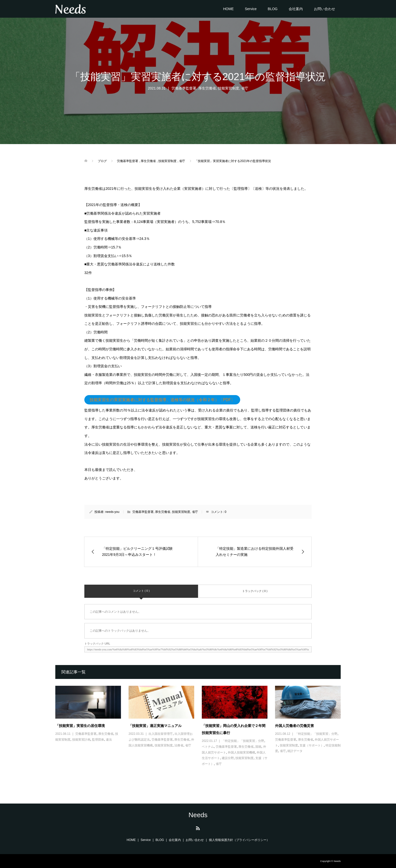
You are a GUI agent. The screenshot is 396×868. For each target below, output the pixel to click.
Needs (198, 815)
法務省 (179, 745)
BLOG (273, 9)
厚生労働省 (207, 88)
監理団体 (98, 740)
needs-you (112, 512)
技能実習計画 (81, 740)
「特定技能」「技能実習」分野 (243, 741)
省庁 (245, 88)
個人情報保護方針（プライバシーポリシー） (239, 840)
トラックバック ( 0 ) (255, 591)
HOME (228, 9)
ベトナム (208, 747)
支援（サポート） (312, 745)
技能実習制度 (229, 88)
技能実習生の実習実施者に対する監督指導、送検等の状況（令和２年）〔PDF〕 (162, 400)
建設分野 (228, 758)
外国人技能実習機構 (241, 752)
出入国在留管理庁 (161, 734)
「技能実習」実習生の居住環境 (80, 726)
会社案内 (296, 9)
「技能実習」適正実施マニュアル (155, 726)
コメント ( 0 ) (141, 591)
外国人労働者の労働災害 (294, 726)
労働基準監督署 (184, 88)
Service (251, 9)
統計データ (295, 751)
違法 (109, 740)
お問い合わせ (325, 9)
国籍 (258, 747)
